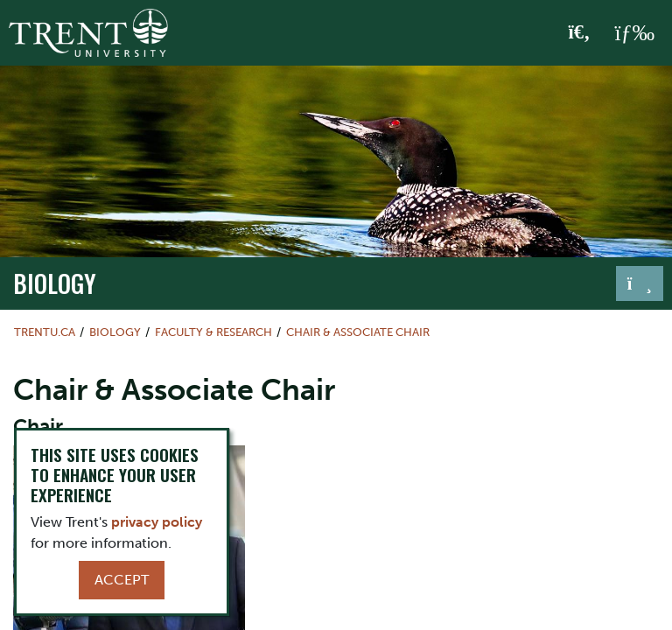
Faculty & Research (213, 332)
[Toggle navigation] (640, 283)
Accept (122, 580)
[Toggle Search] (580, 33)
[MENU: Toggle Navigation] (634, 33)
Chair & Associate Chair (358, 332)
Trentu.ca (45, 332)
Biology (55, 283)
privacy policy (157, 522)
